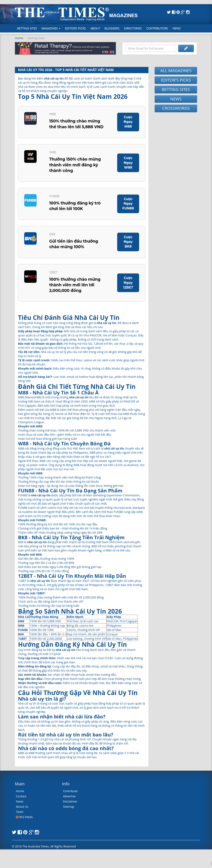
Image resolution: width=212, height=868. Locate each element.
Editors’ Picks (75, 28)
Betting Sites (27, 28)
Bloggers (112, 28)
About (95, 28)
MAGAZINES (51, 28)
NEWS (176, 99)
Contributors (157, 28)
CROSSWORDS (176, 108)
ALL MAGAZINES (176, 71)
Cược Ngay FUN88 (128, 205)
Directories (133, 28)
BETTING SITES (176, 89)
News (177, 28)
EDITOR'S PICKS (176, 80)
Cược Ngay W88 (128, 163)
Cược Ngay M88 (128, 122)
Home (19, 38)
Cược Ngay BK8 (128, 243)
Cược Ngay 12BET (128, 285)
